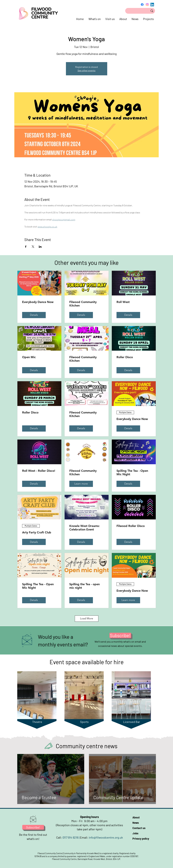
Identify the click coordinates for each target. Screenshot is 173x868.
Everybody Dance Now (38, 302)
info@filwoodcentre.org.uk (106, 837)
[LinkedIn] (152, 5)
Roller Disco (125, 357)
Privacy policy (141, 839)
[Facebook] (142, 5)
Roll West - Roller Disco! (39, 471)
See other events (86, 70)
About (136, 817)
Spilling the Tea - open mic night (85, 586)
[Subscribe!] (120, 635)
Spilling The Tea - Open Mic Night (132, 472)
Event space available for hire (87, 662)
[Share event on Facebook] (26, 247)
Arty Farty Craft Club (37, 532)
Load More (87, 618)
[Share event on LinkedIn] (40, 247)
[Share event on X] (33, 247)
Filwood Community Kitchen (83, 304)
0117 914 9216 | (71, 837)
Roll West (123, 302)
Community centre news (87, 746)
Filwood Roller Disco (131, 526)
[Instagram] (147, 5)
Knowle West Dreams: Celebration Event (85, 528)
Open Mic (29, 357)
